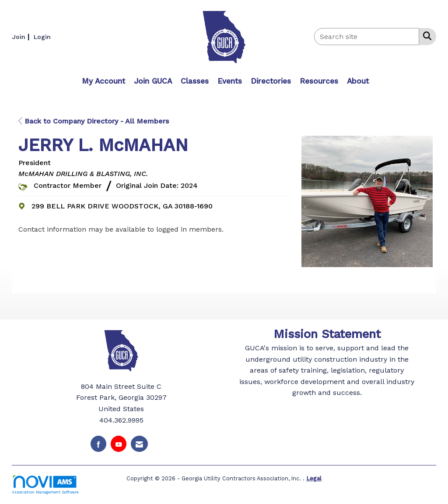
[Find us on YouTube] (119, 444)
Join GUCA (153, 81)
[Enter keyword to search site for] (367, 37)
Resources (319, 81)
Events (230, 81)
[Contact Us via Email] (139, 444)
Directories (271, 81)
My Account (103, 81)
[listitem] (22, 37)
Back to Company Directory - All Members (94, 121)
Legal (314, 478)
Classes (195, 81)
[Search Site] (425, 36)
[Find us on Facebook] (98, 444)
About (358, 81)
